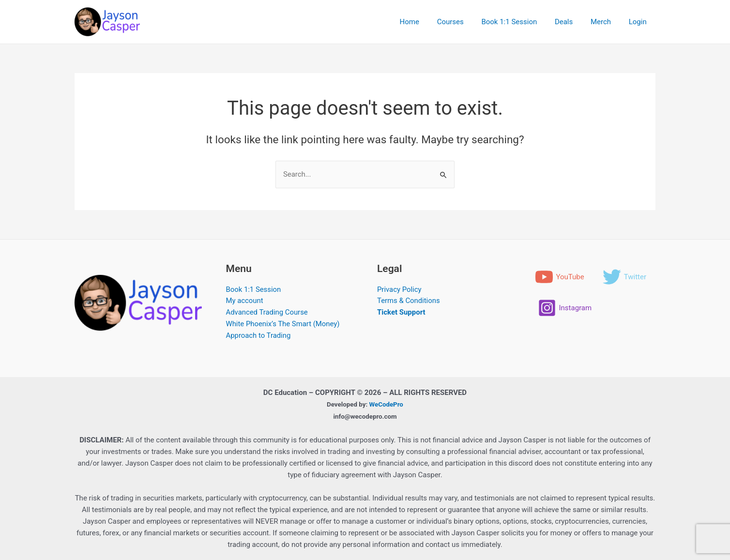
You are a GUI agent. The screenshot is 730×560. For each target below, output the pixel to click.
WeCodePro (386, 404)
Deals (572, 22)
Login (639, 22)
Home (427, 22)
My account (245, 302)
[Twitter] (560, 308)
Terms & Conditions (409, 302)
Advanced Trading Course (267, 313)
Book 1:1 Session (521, 22)
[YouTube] (560, 277)
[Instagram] (565, 339)
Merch (606, 22)
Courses (465, 22)
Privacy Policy (399, 290)
